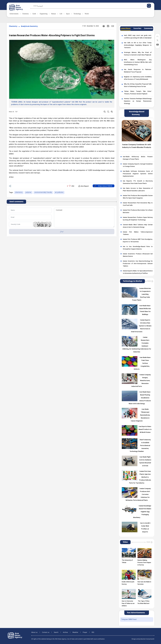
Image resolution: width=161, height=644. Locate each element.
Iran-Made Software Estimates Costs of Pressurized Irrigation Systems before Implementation (138, 174)
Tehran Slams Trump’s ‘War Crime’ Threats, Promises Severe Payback (138, 93)
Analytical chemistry (29, 26)
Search (56, 632)
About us (34, 632)
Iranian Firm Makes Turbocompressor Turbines (138, 233)
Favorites (137, 28)
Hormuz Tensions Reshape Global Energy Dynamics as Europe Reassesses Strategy (138, 101)
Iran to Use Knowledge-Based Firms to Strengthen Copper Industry (138, 248)
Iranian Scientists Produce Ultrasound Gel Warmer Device (138, 255)
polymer (29, 192)
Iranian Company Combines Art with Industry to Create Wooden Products (137, 146)
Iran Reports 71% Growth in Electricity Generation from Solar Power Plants (138, 182)
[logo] (18, 8)
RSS (93, 632)
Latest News (126, 28)
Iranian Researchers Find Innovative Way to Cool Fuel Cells (138, 204)
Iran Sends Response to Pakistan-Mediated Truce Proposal (138, 71)
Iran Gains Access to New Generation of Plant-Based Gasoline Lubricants (138, 190)
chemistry (19, 192)
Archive (65, 632)
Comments (148, 28)
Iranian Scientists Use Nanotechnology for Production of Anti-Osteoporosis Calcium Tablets (138, 264)
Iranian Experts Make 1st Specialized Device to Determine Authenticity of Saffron (138, 272)
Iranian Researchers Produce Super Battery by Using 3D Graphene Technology (138, 219)
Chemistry (13, 26)
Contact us (46, 632)
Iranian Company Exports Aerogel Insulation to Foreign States (138, 165)
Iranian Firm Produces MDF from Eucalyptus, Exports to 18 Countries (138, 241)
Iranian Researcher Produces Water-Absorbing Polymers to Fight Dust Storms (52, 36)
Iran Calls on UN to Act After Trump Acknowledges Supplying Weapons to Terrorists (138, 45)
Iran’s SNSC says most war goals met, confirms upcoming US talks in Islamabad (138, 37)
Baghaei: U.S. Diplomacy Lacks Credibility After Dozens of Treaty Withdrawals (138, 78)
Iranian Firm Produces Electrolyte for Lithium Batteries (138, 211)
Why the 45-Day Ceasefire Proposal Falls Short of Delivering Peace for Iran (138, 85)
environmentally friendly (43, 192)
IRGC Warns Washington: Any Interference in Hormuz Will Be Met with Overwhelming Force (138, 62)
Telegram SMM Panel (129, 620)
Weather (75, 632)
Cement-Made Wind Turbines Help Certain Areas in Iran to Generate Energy (138, 226)
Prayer (85, 632)
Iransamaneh (150, 639)
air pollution (59, 192)
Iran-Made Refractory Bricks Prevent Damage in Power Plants (138, 158)
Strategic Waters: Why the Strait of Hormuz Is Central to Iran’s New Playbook (138, 54)
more (149, 281)
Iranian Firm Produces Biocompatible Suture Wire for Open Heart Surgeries (138, 197)
